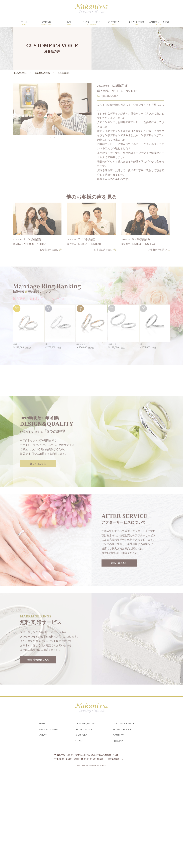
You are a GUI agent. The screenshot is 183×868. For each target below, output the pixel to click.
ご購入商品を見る (109, 87)
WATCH (43, 831)
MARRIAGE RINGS (48, 825)
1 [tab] (50, 128)
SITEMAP (118, 837)
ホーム (24, 23)
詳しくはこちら (38, 550)
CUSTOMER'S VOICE (124, 819)
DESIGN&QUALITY (85, 819)
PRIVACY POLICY (122, 825)
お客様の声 (114, 23)
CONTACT (118, 831)
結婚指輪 (47, 23)
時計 (69, 23)
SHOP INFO (81, 831)
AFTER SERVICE (84, 825)
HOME (42, 819)
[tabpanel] (52, 100)
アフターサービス (91, 23)
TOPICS (79, 837)
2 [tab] (54, 128)
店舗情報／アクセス (159, 23)
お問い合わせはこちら (38, 747)
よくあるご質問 (136, 23)
